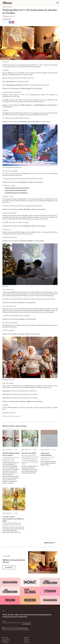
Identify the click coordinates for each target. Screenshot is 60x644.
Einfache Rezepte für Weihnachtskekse (16, 190)
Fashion (27, 640)
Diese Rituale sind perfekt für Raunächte (16, 193)
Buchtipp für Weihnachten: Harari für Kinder (17, 188)
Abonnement (9, 567)
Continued (11, 483)
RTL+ (29, 89)
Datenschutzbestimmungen (22, 628)
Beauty (26, 638)
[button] (3, 641)
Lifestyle (9, 7)
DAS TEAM (5, 638)
